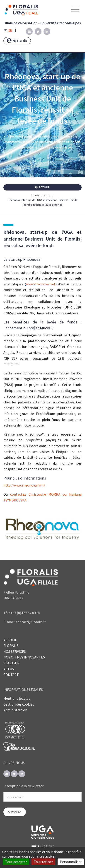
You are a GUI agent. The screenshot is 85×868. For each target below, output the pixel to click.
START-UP (11, 663)
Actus (47, 195)
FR (5, 30)
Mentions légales (17, 698)
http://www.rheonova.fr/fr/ (24, 485)
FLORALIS (11, 646)
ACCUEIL (10, 640)
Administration (15, 710)
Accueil (35, 195)
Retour (42, 187)
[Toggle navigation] (75, 10)
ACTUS (9, 669)
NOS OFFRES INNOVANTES (24, 657)
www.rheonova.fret (41, 284)
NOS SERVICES (15, 651)
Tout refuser (43, 862)
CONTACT (11, 675)
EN (10, 30)
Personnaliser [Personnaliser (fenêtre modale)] (71, 862)
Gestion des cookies (19, 704)
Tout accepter (16, 862)
